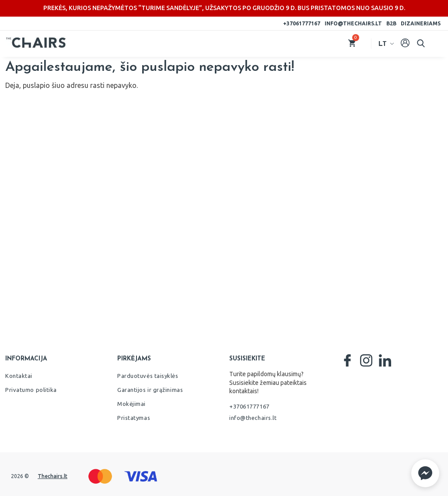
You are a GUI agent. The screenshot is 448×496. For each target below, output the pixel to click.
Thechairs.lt (52, 476)
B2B (391, 23)
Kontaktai (19, 376)
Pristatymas (134, 418)
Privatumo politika (31, 390)
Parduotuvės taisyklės (148, 376)
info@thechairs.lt (353, 23)
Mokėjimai (131, 404)
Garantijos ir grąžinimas (150, 390)
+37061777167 (302, 23)
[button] (425, 473)
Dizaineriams (421, 23)
